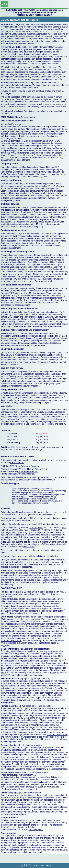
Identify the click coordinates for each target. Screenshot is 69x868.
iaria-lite (24, 535)
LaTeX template (36, 528)
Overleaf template (9, 544)
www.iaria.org (51, 499)
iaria (64, 528)
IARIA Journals (17, 463)
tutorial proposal (36, 830)
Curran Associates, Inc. (28, 471)
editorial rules (28, 547)
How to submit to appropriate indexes (17, 474)
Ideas (52, 673)
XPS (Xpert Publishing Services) (25, 466)
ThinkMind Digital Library (22, 469)
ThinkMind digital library (11, 606)
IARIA (28, 827)
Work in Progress (8, 643)
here (63, 524)
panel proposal (35, 852)
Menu (4, 4)
